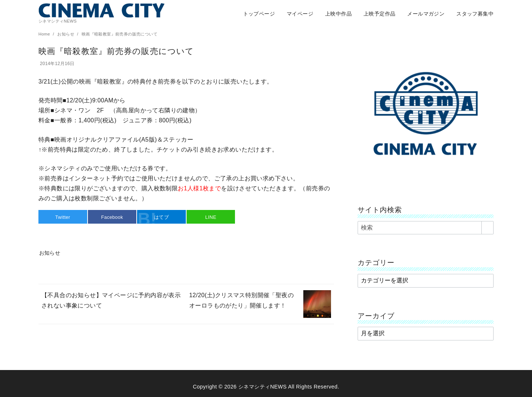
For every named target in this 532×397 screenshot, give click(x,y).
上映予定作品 (379, 14)
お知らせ (66, 34)
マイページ (300, 14)
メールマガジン (426, 14)
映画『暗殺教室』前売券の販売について (120, 34)
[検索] (426, 228)
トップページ (259, 14)
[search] (487, 228)
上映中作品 (338, 14)
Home (45, 34)
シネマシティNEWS (262, 387)
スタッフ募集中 (475, 14)
